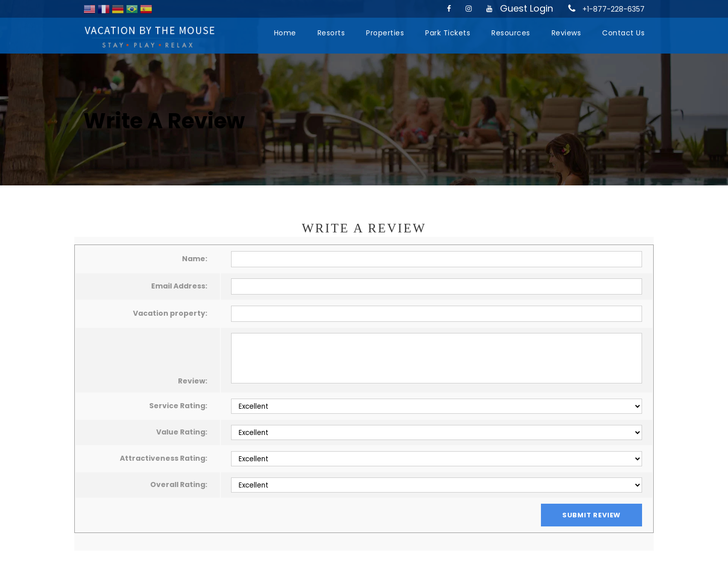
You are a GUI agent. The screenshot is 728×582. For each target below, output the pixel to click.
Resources (511, 33)
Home (285, 33)
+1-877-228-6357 (613, 9)
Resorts (331, 33)
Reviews (566, 33)
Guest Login (527, 8)
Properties (385, 33)
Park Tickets (448, 33)
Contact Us (623, 33)
